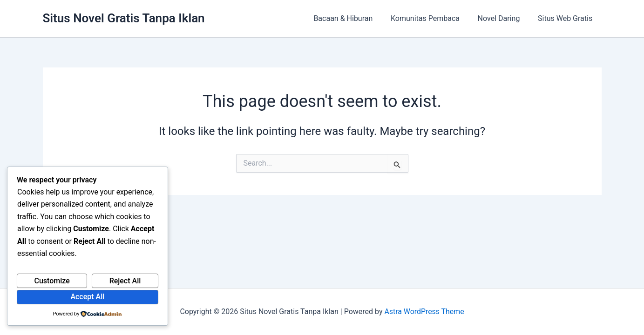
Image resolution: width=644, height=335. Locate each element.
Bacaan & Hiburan (354, 18)
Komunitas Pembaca (433, 18)
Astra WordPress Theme (424, 312)
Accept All (87, 297)
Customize (52, 281)
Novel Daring (504, 18)
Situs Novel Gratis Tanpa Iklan (124, 18)
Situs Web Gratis (566, 18)
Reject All (125, 281)
